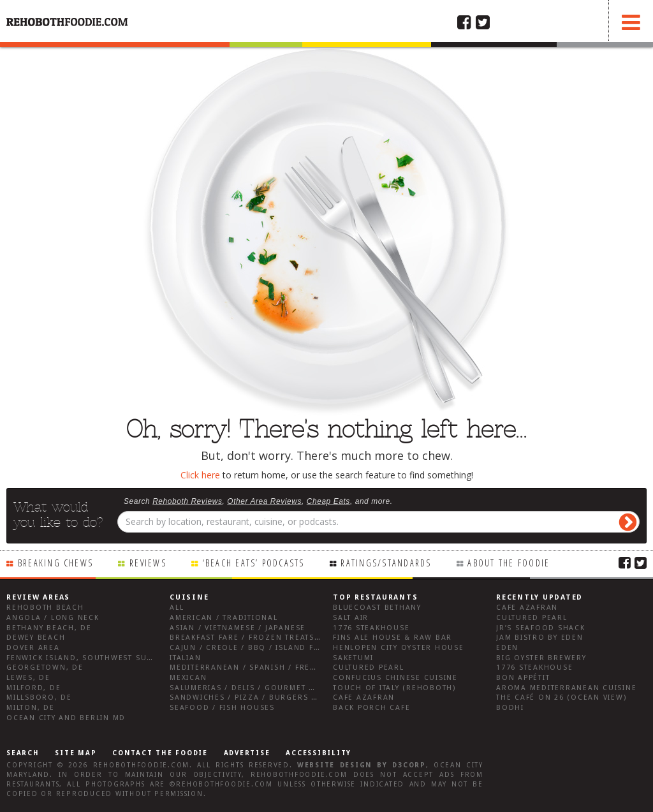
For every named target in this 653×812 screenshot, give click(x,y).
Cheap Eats (328, 501)
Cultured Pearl (369, 668)
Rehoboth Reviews (187, 501)
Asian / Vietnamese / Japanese (238, 628)
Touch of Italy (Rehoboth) (394, 688)
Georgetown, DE (45, 668)
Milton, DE (31, 708)
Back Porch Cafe (371, 708)
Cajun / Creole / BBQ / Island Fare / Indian (270, 648)
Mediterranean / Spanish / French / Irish (265, 668)
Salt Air (351, 618)
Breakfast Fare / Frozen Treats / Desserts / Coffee (288, 638)
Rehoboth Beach (45, 608)
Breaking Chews (55, 563)
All (177, 608)
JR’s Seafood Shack (541, 628)
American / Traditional (224, 618)
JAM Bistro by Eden (540, 638)
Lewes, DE (28, 678)
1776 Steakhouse (371, 628)
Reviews (148, 563)
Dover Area (33, 648)
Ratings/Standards (386, 563)
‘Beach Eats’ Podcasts (254, 563)
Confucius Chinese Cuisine (395, 678)
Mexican (188, 678)
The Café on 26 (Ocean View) (561, 698)
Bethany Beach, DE (49, 628)
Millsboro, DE (39, 698)
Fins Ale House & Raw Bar (393, 638)
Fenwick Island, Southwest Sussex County (105, 658)
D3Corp (409, 765)
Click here (200, 475)
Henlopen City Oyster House (399, 648)
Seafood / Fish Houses (222, 708)
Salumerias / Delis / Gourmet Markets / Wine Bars (286, 688)
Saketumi (353, 658)
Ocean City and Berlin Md (66, 718)
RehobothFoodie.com (142, 765)
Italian (185, 658)
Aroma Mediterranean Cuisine (567, 688)
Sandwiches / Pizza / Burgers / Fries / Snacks (276, 698)
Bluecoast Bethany (377, 608)
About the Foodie (509, 563)
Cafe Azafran (364, 698)
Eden (507, 648)
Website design (335, 765)
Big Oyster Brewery (541, 658)
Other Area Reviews (264, 501)
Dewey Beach (36, 638)
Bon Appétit (523, 678)
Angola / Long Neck (53, 618)
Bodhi (510, 708)
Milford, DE (33, 688)
